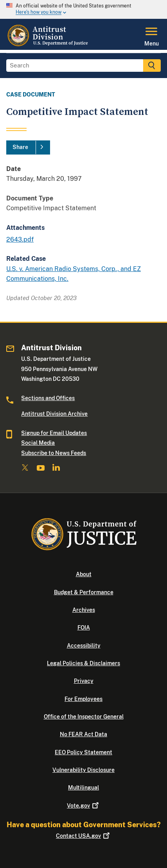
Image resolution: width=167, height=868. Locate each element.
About (84, 574)
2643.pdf (20, 239)
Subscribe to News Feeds (54, 453)
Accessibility (84, 646)
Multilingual (83, 788)
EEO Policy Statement (83, 752)
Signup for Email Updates (54, 433)
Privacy (84, 681)
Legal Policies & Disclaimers (83, 663)
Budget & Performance (84, 592)
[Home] (48, 45)
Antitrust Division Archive (54, 414)
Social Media (38, 443)
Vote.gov (83, 806)
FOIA (84, 628)
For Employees (83, 699)
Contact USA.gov (83, 836)
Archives (84, 610)
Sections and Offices (48, 398)
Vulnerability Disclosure (83, 770)
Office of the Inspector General (84, 717)
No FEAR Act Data (83, 734)
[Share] (28, 147)
